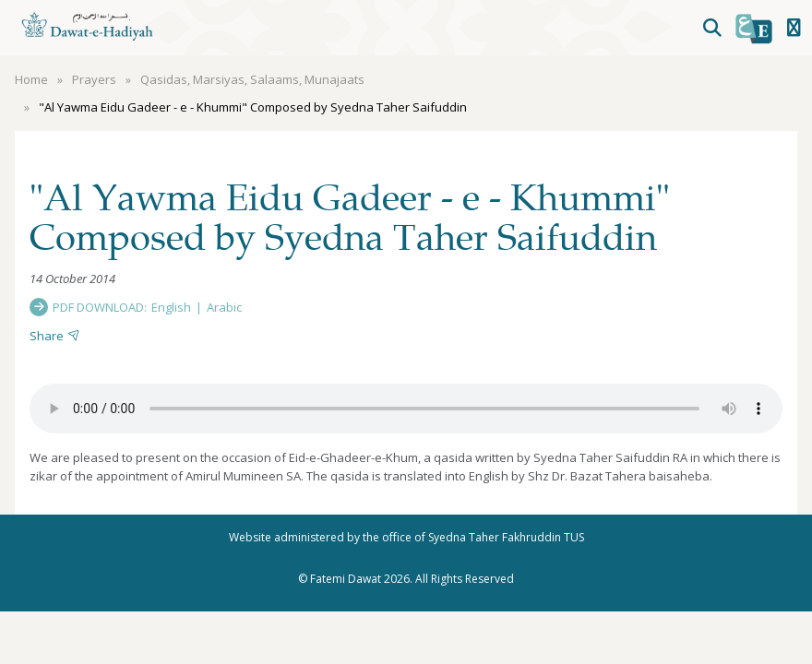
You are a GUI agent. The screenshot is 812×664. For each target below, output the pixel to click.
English (171, 307)
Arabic (224, 307)
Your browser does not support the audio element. (406, 409)
